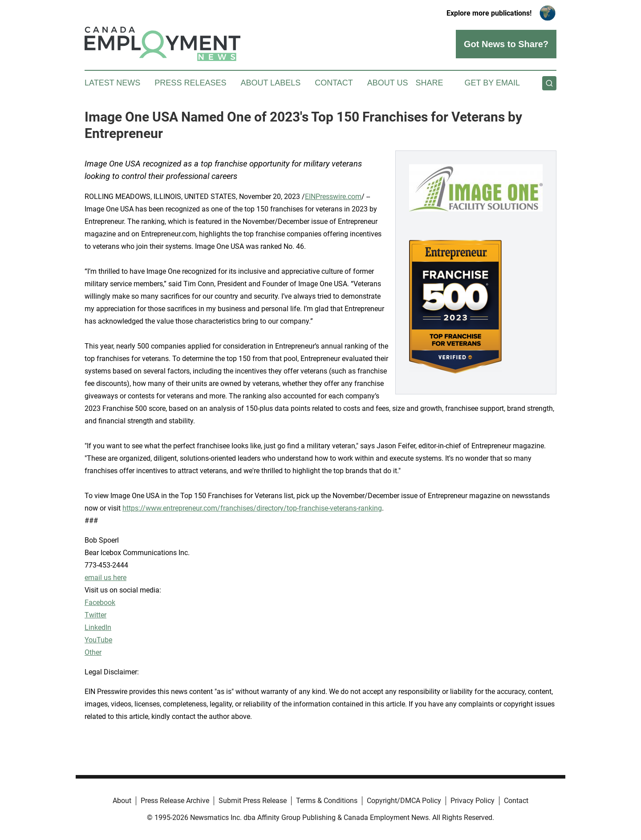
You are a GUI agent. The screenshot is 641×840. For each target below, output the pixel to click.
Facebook (100, 603)
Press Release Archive (175, 801)
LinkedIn (98, 627)
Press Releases (190, 83)
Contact (334, 83)
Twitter (95, 615)
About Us (388, 83)
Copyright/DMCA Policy (404, 801)
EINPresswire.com (333, 197)
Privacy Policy (473, 801)
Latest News (112, 83)
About (122, 801)
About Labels (270, 83)
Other (93, 652)
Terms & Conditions (327, 801)
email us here (105, 578)
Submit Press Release (253, 801)
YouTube (98, 640)
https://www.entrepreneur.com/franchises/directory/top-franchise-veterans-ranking (252, 508)
